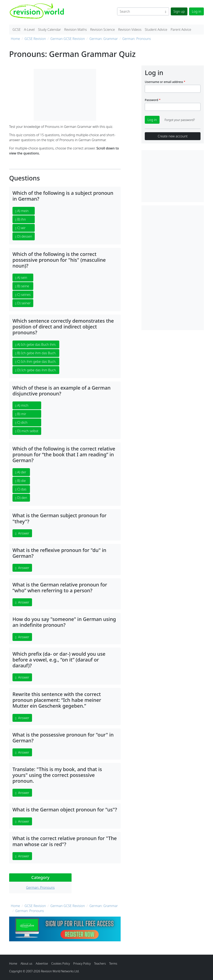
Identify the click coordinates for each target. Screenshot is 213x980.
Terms (113, 963)
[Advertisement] (173, 268)
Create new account (173, 136)
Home (15, 39)
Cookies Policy (61, 963)
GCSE (17, 30)
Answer (22, 533)
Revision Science (102, 30)
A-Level (29, 30)
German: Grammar (104, 39)
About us (27, 963)
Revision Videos (130, 30)
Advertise (42, 963)
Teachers (100, 963)
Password (151, 100)
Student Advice (156, 30)
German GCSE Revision (68, 39)
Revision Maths (76, 30)
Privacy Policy (82, 963)
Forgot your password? (180, 120)
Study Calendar (50, 30)
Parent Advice (181, 30)
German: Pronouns (137, 39)
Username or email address (164, 82)
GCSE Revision (35, 39)
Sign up (179, 11)
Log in (196, 11)
